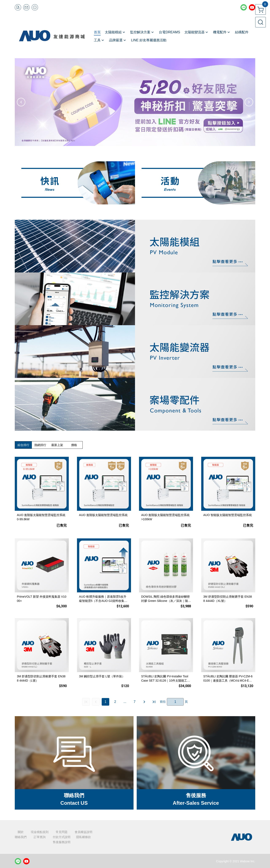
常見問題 (62, 832)
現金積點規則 (40, 832)
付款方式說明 (62, 837)
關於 (21, 832)
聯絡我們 (21, 837)
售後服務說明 (62, 842)
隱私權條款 (84, 837)
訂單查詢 (40, 837)
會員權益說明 (84, 832)
